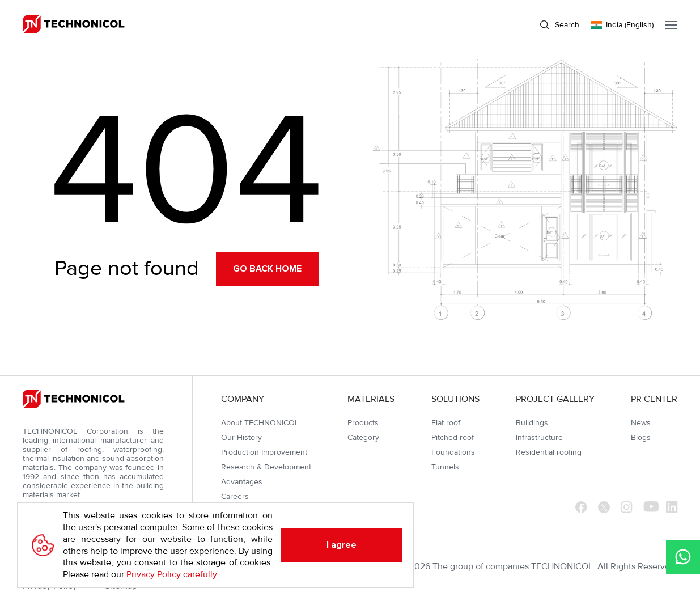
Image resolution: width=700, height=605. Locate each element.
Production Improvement (264, 452)
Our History (241, 437)
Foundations (453, 452)
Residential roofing (549, 452)
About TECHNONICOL (260, 423)
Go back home (267, 269)
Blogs (641, 437)
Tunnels (445, 467)
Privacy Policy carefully (171, 574)
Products (363, 423)
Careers (235, 496)
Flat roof (446, 423)
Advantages (242, 482)
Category (363, 437)
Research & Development (266, 467)
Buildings (532, 423)
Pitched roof (453, 437)
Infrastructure (539, 437)
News (641, 423)
